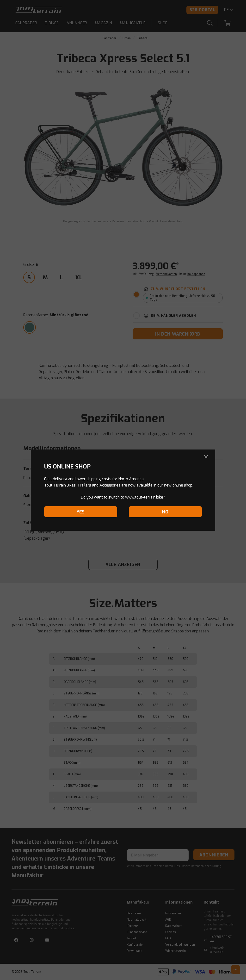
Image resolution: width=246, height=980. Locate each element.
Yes (81, 512)
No (165, 512)
